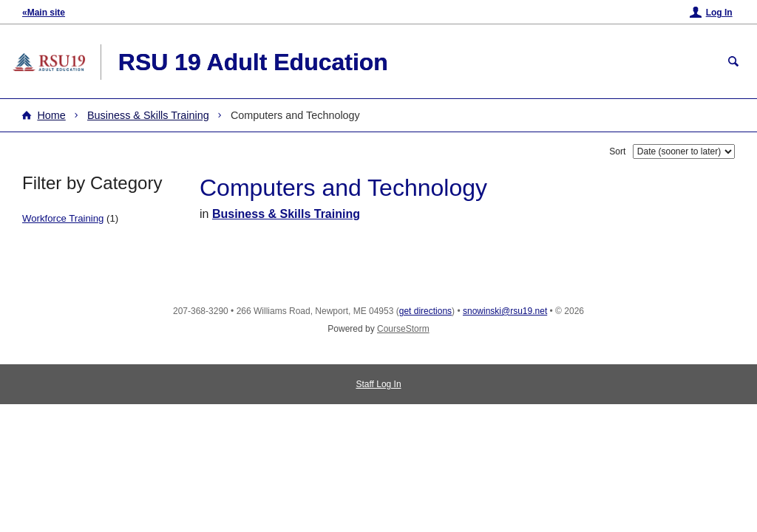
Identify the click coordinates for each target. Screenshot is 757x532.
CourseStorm (403, 329)
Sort (617, 151)
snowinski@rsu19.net (505, 311)
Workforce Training (63, 218)
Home (51, 115)
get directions (425, 311)
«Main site (44, 13)
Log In (719, 13)
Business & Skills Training (148, 115)
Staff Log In (378, 384)
